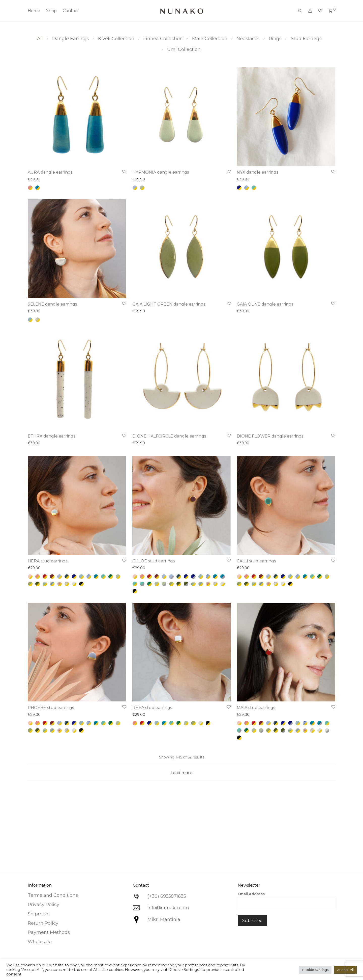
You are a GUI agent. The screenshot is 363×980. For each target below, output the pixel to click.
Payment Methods (49, 932)
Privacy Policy (43, 905)
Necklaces (248, 39)
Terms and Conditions (53, 895)
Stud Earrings (306, 39)
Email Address (251, 894)
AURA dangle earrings (50, 172)
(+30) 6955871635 (167, 896)
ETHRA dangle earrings (51, 436)
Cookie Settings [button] (315, 970)
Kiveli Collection (116, 39)
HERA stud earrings (48, 561)
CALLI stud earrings (256, 561)
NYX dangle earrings (257, 172)
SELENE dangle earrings (52, 304)
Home (34, 11)
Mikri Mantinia (164, 919)
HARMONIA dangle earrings (161, 172)
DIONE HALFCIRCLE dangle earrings (169, 436)
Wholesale (40, 942)
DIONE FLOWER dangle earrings (270, 436)
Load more (181, 773)
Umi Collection (184, 49)
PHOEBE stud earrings (51, 708)
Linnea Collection (163, 39)
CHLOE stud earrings (154, 561)
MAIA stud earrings (256, 708)
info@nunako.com (168, 908)
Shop (51, 11)
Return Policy (43, 923)
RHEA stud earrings (152, 708)
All (40, 39)
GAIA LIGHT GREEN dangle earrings (169, 304)
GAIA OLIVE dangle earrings (265, 304)
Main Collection (210, 39)
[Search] (300, 11)
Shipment (39, 914)
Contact (71, 11)
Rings (275, 39)
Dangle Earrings (71, 39)
